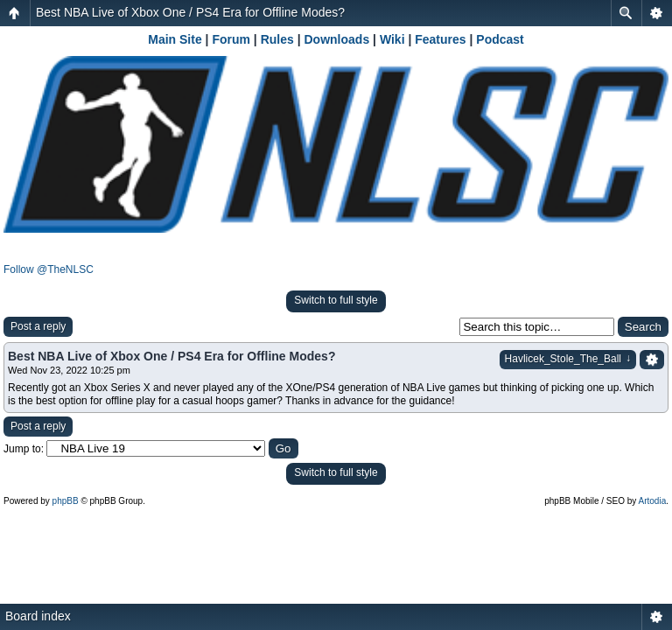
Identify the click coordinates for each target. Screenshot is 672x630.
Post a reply (38, 326)
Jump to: (24, 449)
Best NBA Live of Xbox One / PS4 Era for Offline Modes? (190, 12)
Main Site (175, 39)
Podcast (500, 39)
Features (440, 39)
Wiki (392, 39)
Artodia (653, 501)
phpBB (66, 501)
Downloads (337, 39)
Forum (231, 39)
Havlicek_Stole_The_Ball (568, 359)
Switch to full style (336, 300)
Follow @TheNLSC (49, 269)
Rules (277, 39)
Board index (38, 616)
